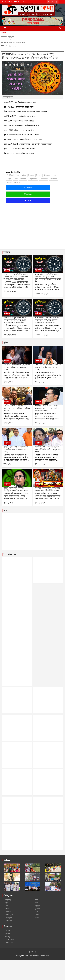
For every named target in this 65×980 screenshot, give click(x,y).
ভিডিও (37, 918)
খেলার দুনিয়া (9, 915)
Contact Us (9, 943)
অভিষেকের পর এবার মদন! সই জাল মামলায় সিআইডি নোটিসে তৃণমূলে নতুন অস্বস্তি (48, 449)
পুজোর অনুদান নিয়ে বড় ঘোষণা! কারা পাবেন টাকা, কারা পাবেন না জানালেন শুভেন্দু (16, 449)
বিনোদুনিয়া (9, 918)
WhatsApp (28, 194)
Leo (54, 175)
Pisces (10, 183)
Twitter (28, 200)
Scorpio (23, 179)
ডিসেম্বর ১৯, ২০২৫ (10, 291)
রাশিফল (4, 33)
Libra (16, 179)
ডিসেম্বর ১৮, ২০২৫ (41, 294)
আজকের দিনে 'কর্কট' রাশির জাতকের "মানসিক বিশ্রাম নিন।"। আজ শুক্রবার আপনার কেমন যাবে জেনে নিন (16, 277)
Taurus (31, 175)
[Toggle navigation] (5, 28)
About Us (8, 931)
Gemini (39, 175)
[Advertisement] (32, 240)
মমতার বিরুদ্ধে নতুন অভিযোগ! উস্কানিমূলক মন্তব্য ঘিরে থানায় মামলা (16, 489)
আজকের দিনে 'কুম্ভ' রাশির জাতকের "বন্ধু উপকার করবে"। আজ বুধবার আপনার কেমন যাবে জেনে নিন (16, 320)
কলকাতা (7, 361)
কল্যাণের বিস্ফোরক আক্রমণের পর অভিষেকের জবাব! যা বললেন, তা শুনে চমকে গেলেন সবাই (47, 408)
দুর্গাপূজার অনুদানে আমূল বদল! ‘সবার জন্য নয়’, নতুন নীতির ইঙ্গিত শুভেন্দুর (47, 489)
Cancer (47, 175)
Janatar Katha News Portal (39, 956)
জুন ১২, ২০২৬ (9, 382)
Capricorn (44, 179)
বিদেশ (7, 909)
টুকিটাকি (38, 909)
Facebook (28, 188)
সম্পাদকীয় (9, 921)
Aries (24, 175)
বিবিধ (37, 915)
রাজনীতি (8, 912)
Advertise (8, 934)
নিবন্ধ (37, 900)
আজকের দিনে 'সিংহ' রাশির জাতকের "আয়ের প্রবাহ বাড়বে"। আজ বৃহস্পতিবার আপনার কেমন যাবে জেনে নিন (48, 278)
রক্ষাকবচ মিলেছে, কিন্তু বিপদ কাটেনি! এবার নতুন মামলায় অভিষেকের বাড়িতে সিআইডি (17, 408)
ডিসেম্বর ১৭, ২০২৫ (10, 335)
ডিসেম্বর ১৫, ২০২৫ (41, 335)
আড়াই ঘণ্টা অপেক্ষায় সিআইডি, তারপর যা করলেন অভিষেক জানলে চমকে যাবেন (17, 367)
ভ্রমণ (36, 903)
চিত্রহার (37, 912)
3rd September (13, 175)
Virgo (9, 179)
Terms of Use (9, 940)
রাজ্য (37, 484)
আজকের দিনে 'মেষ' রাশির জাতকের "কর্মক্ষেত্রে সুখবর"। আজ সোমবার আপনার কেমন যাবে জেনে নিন (47, 320)
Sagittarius (33, 179)
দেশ (7, 906)
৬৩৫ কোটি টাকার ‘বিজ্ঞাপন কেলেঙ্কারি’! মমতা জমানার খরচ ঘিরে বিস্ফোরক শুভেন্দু (48, 367)
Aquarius (54, 179)
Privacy (7, 937)
